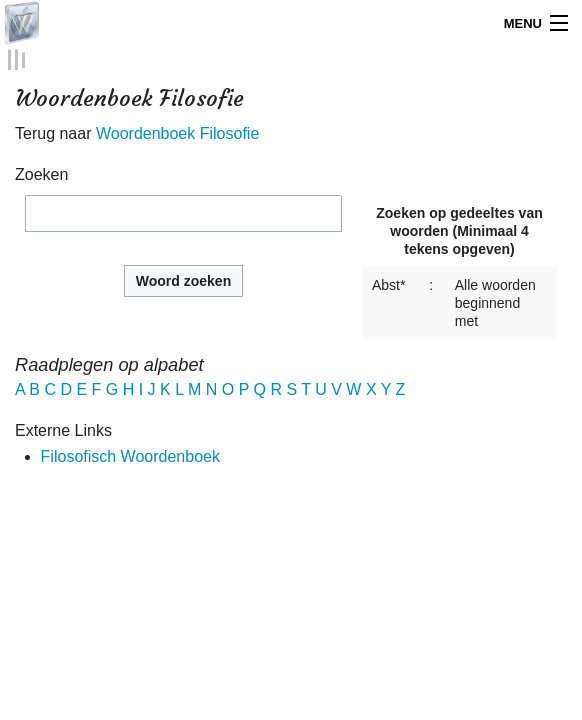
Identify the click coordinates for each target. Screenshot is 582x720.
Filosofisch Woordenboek (130, 453)
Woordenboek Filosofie (177, 131)
